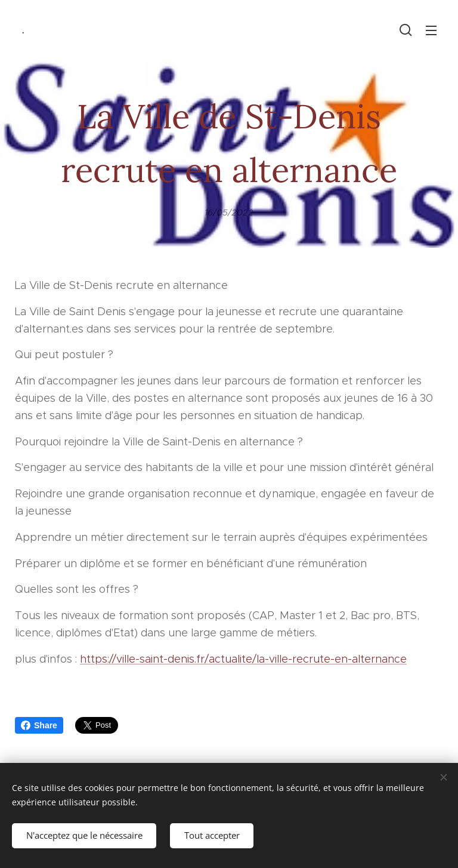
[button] (406, 30)
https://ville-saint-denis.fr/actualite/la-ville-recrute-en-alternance (243, 658)
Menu (431, 30)
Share (39, 725)
